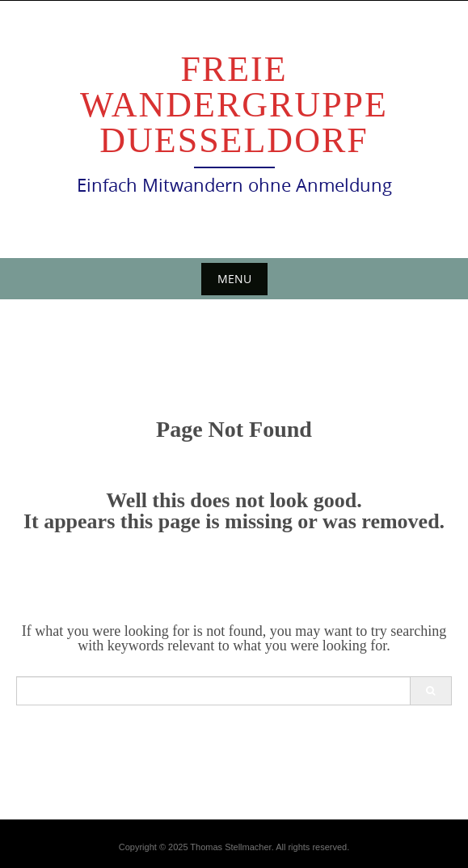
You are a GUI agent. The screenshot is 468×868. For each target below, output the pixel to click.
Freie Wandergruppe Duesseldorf (234, 105)
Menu (234, 279)
